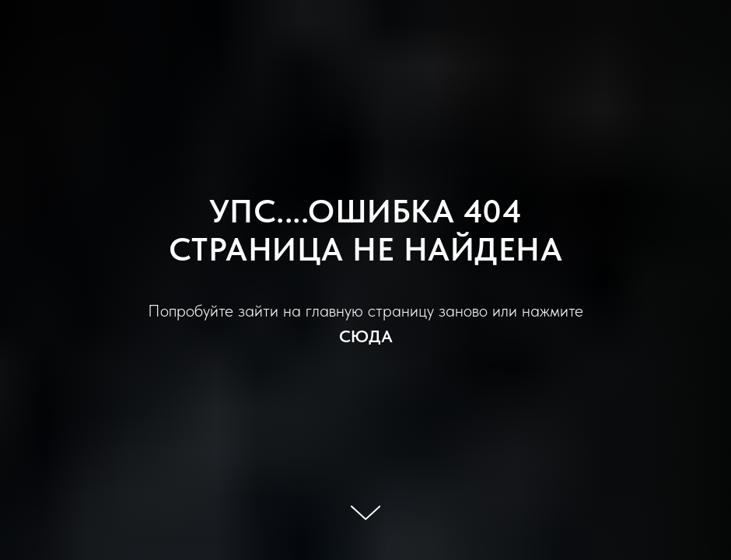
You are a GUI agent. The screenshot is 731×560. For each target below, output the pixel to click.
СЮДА (366, 336)
